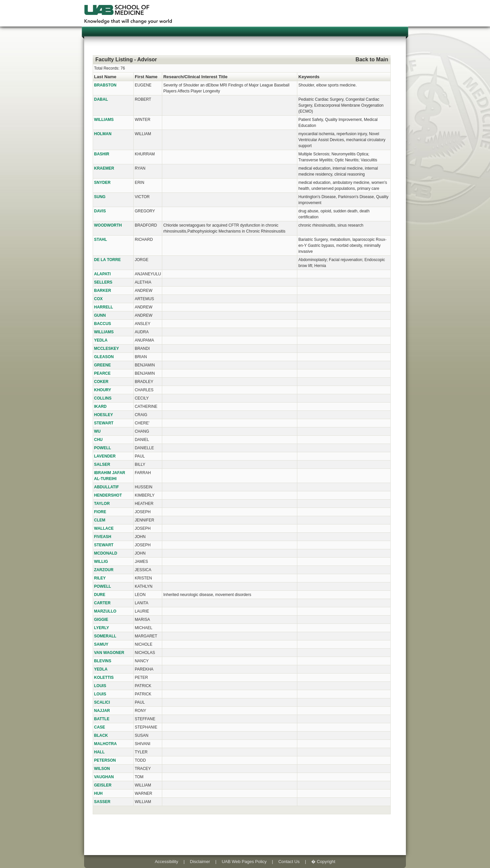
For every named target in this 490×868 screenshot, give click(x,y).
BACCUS (102, 324)
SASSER (102, 802)
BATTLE (102, 719)
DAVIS (100, 211)
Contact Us (289, 862)
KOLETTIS (104, 678)
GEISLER (103, 785)
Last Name (105, 77)
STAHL (100, 240)
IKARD (100, 407)
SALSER (102, 464)
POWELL (102, 448)
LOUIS (100, 686)
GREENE (102, 365)
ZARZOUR (104, 570)
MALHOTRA (105, 744)
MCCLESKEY (106, 349)
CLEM (100, 520)
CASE (99, 727)
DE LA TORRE (107, 260)
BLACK (101, 735)
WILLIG (101, 562)
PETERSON (105, 760)
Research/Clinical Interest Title (195, 77)
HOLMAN (103, 134)
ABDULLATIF (106, 487)
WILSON (102, 769)
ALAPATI (102, 274)
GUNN (100, 315)
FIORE (100, 512)
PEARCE (102, 373)
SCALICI (102, 702)
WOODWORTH (108, 225)
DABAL (101, 99)
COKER (101, 382)
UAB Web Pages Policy (244, 862)
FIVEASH (103, 537)
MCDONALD (106, 553)
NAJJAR (102, 711)
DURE (100, 595)
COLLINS (103, 398)
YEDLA (101, 340)
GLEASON (104, 357)
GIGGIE (101, 620)
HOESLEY (103, 415)
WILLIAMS (104, 120)
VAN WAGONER (109, 653)
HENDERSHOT (108, 495)
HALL (99, 752)
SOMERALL (105, 636)
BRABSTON (105, 85)
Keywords (309, 77)
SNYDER (102, 183)
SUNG (100, 197)
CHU (98, 440)
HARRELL (103, 307)
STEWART (104, 423)
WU (97, 431)
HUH (98, 793)
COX (98, 299)
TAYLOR (102, 504)
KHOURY (103, 390)
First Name (146, 77)
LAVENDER (105, 456)
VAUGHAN (104, 777)
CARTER (102, 603)
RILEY (100, 578)
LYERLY (101, 628)
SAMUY (101, 644)
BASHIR (102, 154)
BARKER (102, 291)
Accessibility (166, 862)
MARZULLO (105, 611)
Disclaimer (200, 862)
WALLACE (104, 528)
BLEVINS (103, 661)
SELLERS (103, 282)
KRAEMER (104, 168)
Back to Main (372, 59)
